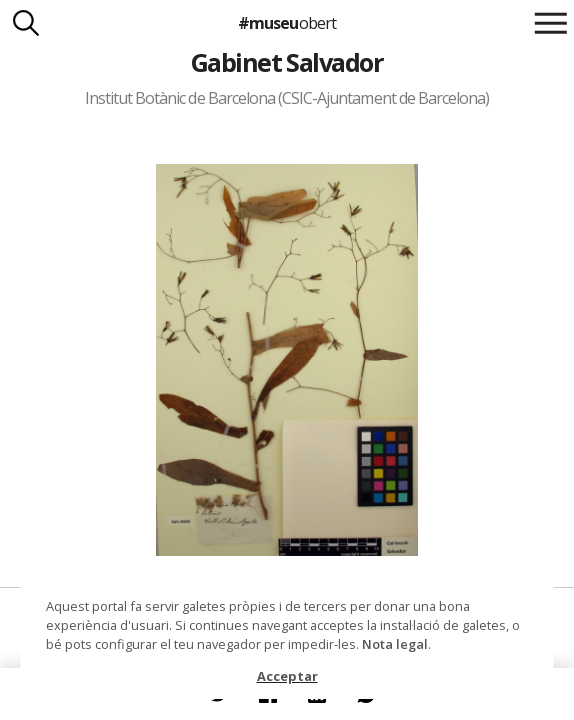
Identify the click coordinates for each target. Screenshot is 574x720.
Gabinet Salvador (287, 62)
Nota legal (395, 644)
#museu (286, 23)
